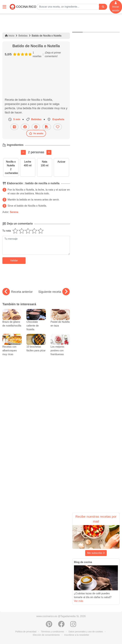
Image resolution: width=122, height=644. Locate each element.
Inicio (10, 36)
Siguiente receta (54, 292)
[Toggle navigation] (4, 7)
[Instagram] (73, 626)
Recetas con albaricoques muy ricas (12, 347)
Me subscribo (96, 553)
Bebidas (23, 36)
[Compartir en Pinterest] (36, 127)
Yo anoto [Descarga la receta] (36, 133)
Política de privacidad (26, 632)
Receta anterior (18, 292)
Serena (14, 212)
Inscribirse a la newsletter (77, 635)
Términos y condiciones (52, 632)
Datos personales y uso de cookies (86, 632)
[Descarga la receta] (47, 127)
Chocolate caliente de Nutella (36, 322)
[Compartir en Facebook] (25, 127)
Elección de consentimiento (46, 635)
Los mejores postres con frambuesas (60, 347)
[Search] (103, 7)
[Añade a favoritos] (58, 127)
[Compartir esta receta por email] (14, 127)
